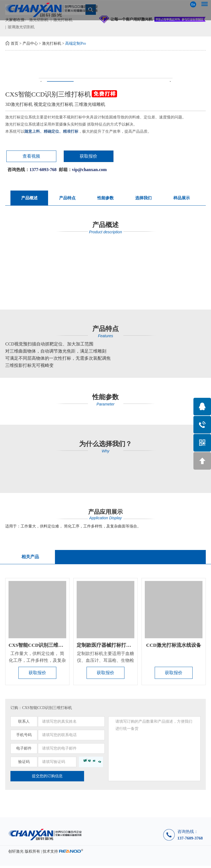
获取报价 (70, 156)
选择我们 (143, 198)
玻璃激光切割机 (21, 27)
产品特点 (67, 198)
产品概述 (29, 198)
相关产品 (30, 558)
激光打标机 (52, 43)
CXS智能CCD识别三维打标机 (41, 646)
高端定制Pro (75, 43)
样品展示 (182, 198)
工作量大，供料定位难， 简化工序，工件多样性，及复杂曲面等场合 (37, 662)
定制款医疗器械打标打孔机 (106, 646)
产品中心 (30, 43)
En (193, 4)
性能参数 (105, 198)
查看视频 (24, 156)
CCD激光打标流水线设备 (174, 646)
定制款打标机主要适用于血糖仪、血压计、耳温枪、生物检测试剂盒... (105, 662)
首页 (15, 43)
